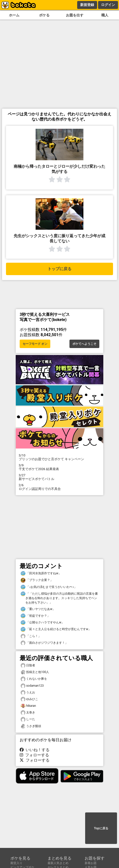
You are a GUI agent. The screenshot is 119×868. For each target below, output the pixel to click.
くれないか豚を (34, 679)
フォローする (34, 755)
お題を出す (75, 15)
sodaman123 (32, 686)
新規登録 (87, 5)
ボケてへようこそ (84, 344)
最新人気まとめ (58, 863)
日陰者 (28, 665)
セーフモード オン (35, 344)
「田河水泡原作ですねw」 (41, 573)
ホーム (14, 15)
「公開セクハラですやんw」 (42, 623)
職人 (105, 15)
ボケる (44, 15)
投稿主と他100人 (35, 672)
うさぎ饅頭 (31, 726)
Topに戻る (101, 828)
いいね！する (35, 750)
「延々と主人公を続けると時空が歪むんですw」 (56, 629)
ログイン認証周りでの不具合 (59, 487)
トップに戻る (59, 269)
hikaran (28, 706)
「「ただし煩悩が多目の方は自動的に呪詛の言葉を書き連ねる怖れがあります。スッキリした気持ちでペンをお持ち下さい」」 (59, 598)
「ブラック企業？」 (37, 580)
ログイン (108, 5)
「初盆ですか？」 (35, 616)
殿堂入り (16, 863)
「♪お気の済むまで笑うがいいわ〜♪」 (49, 587)
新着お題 (91, 863)
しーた (28, 719)
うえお (28, 692)
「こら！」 (31, 636)
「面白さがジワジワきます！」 (44, 643)
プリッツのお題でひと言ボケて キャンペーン (59, 457)
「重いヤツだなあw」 (38, 609)
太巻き (28, 713)
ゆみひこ (29, 699)
